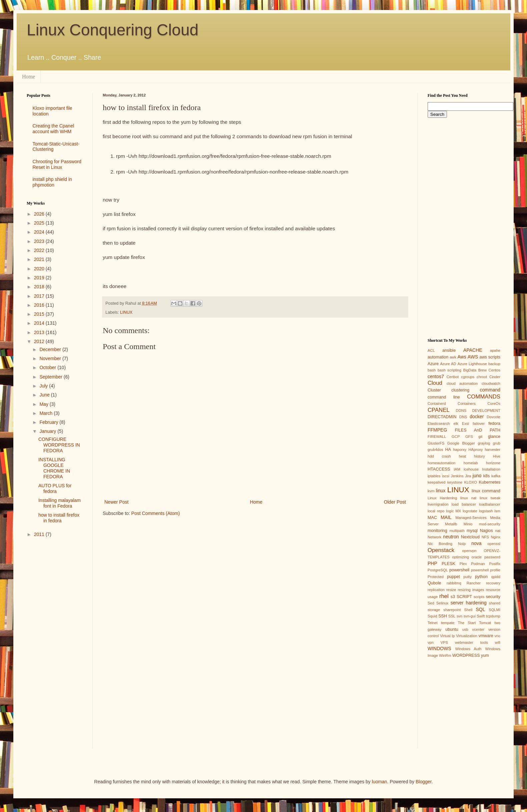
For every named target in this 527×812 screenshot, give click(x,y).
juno (477, 476)
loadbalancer (490, 504)
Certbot (453, 377)
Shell (468, 610)
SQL (480, 609)
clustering (460, 390)
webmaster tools (471, 642)
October (48, 367)
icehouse (471, 469)
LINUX (126, 312)
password (492, 557)
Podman (478, 564)
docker (477, 417)
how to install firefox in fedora (59, 518)
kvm (431, 491)
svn (459, 616)
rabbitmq (454, 583)
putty (468, 577)
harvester (492, 450)
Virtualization (467, 636)
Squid (432, 616)
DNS (463, 417)
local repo (436, 511)
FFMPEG (437, 430)
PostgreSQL (438, 570)
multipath (457, 531)
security (493, 597)
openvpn (469, 551)
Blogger (423, 782)
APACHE (473, 350)
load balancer (464, 504)
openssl (494, 544)
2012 (40, 341)
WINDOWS (439, 648)
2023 (40, 241)
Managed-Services (471, 518)
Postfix (495, 564)
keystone (455, 482)
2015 (40, 314)
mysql (472, 531)
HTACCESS (439, 469)
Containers (467, 403)
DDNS (461, 411)
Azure (433, 364)
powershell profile (486, 570)
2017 (40, 296)
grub (497, 443)
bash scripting (449, 370)
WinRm (445, 655)
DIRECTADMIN (442, 417)
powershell (459, 570)
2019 (40, 278)
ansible (449, 350)
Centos (494, 370)
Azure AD (448, 364)
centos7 (436, 376)
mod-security (490, 524)
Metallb (451, 524)
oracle (477, 557)
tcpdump (493, 616)
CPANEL (439, 410)
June (45, 395)
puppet (453, 577)
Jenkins (457, 476)
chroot (482, 377)
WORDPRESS (466, 655)
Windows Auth (468, 649)
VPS (444, 642)
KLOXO (470, 482)
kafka (496, 476)
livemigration (438, 504)
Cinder (495, 377)
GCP (456, 437)
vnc (497, 636)
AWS (473, 357)
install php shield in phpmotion (52, 182)
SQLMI (494, 610)
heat (462, 456)
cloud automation (462, 383)
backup (494, 364)
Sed (431, 603)
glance (494, 437)
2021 (40, 259)
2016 (40, 305)
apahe (495, 350)
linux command (486, 491)
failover (479, 424)
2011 (40, 534)
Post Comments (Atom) (156, 513)
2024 (40, 232)
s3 (453, 597)
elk (456, 424)
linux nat (468, 498)
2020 (40, 269)
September (51, 377)
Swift (481, 616)
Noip (462, 544)
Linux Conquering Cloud (113, 30)
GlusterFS (436, 443)
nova (476, 543)
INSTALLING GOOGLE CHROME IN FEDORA (54, 468)
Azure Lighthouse (472, 364)
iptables (434, 476)
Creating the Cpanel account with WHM (54, 129)
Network (434, 537)
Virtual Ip (447, 636)
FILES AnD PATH (478, 430)
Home (29, 77)
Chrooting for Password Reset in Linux (57, 164)
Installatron (491, 469)
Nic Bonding (440, 544)
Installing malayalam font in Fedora (60, 503)
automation (438, 357)
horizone (493, 463)
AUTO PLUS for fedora (55, 488)
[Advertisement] (55, 648)
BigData (470, 370)
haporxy (460, 450)
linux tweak (490, 498)
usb (465, 629)
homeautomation (441, 463)
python (481, 577)
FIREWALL (437, 437)
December (51, 349)
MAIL (446, 517)
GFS (469, 437)
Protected (436, 577)
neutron (451, 537)
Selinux (442, 603)
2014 (40, 323)
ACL (431, 350)
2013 (40, 332)
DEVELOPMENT (486, 411)
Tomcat (485, 623)
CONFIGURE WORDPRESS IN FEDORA (59, 445)
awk (453, 357)
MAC (432, 518)
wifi (498, 642)
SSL (452, 616)
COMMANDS (484, 397)
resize (451, 590)
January (48, 431)
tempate (448, 623)
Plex (463, 564)
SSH (443, 616)
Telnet (433, 623)
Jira (468, 476)
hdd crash (439, 456)
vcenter (478, 629)
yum (485, 655)
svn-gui (470, 616)
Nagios (486, 531)
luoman (380, 782)
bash (432, 370)
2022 (40, 250)
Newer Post (116, 502)
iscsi (446, 476)
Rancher (474, 583)
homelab (471, 463)
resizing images (471, 590)
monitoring (437, 531)
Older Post (395, 502)
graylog (484, 443)
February (49, 422)
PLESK (448, 564)
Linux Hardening (442, 498)
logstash (486, 511)
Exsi (465, 424)
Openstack (441, 550)
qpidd (496, 577)
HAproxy (475, 450)
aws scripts (490, 357)
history (479, 456)
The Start (467, 623)
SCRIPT (464, 597)
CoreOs (494, 403)
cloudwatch (491, 383)
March (47, 413)
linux (441, 491)
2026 (40, 214)
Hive (497, 456)
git (480, 437)
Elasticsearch (439, 424)
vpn (431, 642)
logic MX (453, 511)
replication (436, 590)
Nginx (495, 537)
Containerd (437, 403)
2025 (40, 223)
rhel (444, 596)
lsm (497, 511)
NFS (485, 537)
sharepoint (452, 610)
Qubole (434, 583)
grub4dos (435, 450)
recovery (493, 583)
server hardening (469, 603)
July (44, 386)
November (51, 358)
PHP (432, 563)
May (44, 404)
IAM (457, 469)
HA (448, 450)
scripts (479, 597)
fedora (494, 424)
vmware (486, 636)
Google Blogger (461, 443)
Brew (483, 370)
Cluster (434, 390)
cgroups (468, 377)
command (490, 390)
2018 (40, 287)
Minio (468, 524)
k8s (487, 476)
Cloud (435, 383)
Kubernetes (490, 482)
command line (444, 397)
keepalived (437, 482)
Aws (462, 357)
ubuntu (452, 629)
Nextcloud (470, 537)
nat (498, 531)
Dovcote (493, 417)
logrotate (470, 511)
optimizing (461, 557)
